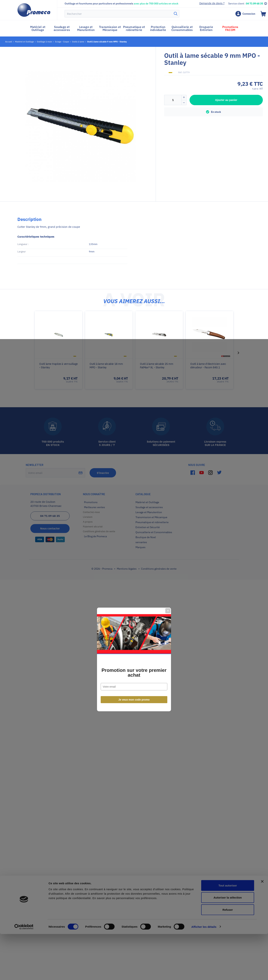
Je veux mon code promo (134, 530)
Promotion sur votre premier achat (134, 503)
